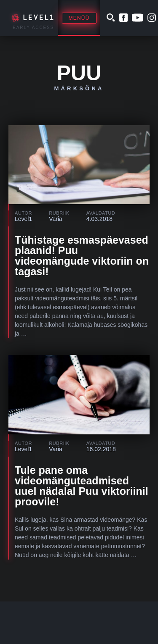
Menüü (79, 18)
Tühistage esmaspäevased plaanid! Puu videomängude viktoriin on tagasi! (82, 256)
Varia (56, 219)
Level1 (23, 219)
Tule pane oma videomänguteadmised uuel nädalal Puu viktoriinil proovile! (82, 486)
